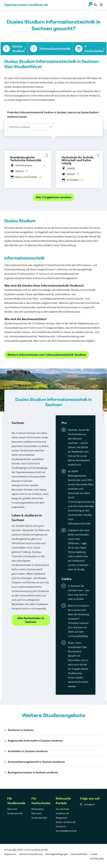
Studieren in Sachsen (21, 730)
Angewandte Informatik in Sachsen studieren (35, 741)
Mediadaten (38, 809)
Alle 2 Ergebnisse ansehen (54, 197)
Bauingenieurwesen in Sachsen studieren (33, 772)
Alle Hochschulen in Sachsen (31, 620)
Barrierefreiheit (79, 854)
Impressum (10, 854)
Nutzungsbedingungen (57, 854)
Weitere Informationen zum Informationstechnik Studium (47, 355)
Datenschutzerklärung (31, 854)
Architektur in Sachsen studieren (28, 751)
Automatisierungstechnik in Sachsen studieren (36, 762)
